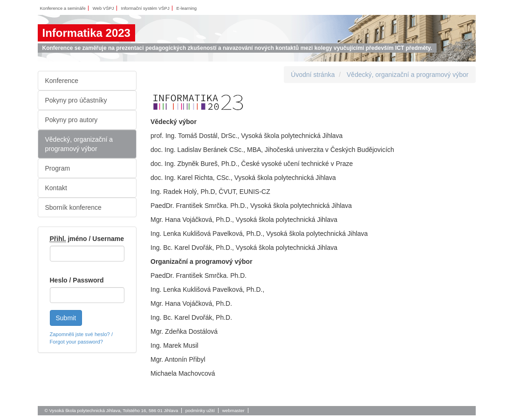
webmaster (233, 410)
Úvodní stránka (313, 75)
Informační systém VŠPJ (145, 8)
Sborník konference (73, 207)
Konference (62, 81)
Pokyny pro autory (72, 120)
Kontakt (56, 188)
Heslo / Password (77, 280)
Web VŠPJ (103, 8)
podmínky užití (200, 410)
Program (58, 168)
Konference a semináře (63, 8)
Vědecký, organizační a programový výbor (79, 144)
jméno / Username (87, 239)
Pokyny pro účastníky (76, 100)
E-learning (187, 8)
